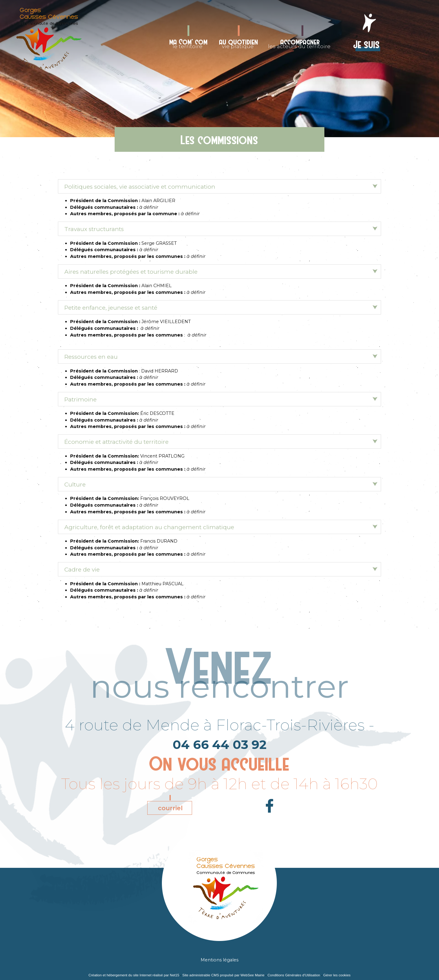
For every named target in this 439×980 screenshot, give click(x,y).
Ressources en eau (91, 357)
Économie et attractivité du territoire (116, 442)
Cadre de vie (82, 570)
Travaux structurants (94, 229)
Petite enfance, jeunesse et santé (111, 308)
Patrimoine (80, 399)
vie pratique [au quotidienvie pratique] (239, 43)
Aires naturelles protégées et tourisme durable (131, 272)
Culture (75, 485)
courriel (170, 808)
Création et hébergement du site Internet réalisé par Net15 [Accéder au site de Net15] (134, 975)
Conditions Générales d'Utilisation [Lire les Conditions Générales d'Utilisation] (294, 975)
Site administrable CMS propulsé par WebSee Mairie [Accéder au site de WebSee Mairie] (223, 975)
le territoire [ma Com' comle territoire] (189, 43)
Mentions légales (220, 960)
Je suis (367, 43)
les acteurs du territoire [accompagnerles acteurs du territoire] (299, 43)
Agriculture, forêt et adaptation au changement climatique (149, 527)
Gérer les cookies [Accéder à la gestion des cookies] (337, 975)
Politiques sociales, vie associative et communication (140, 187)
